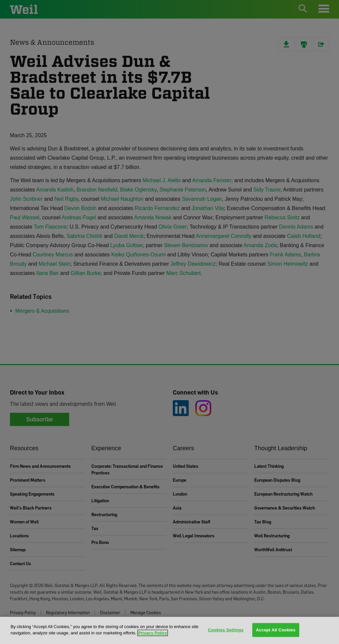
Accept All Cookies (276, 630)
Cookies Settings (226, 630)
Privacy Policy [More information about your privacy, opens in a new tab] (153, 633)
